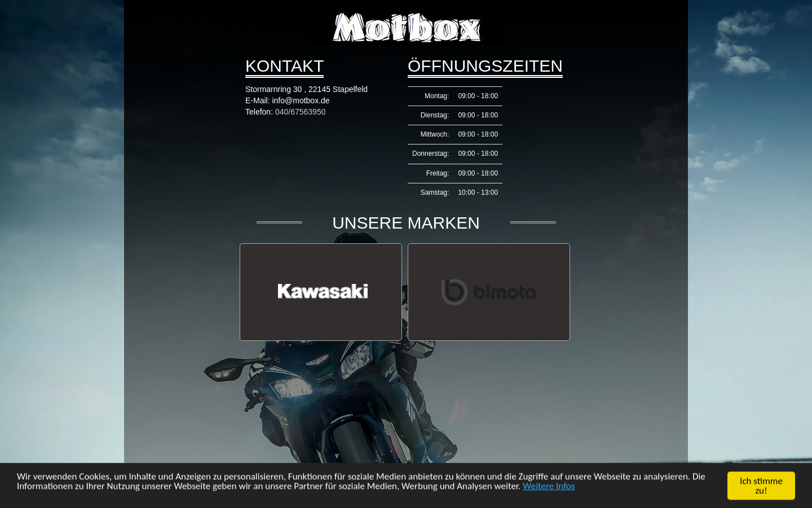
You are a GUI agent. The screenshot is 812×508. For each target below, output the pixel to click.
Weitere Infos (549, 487)
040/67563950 (301, 112)
